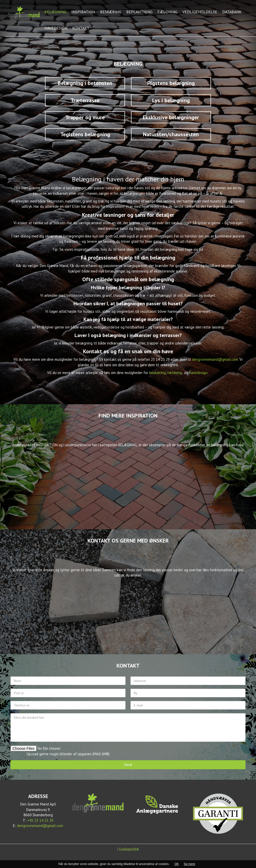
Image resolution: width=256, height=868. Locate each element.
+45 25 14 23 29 (40, 820)
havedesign (198, 373)
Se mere (189, 864)
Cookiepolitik (129, 849)
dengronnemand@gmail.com (215, 359)
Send (128, 765)
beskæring (157, 373)
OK (177, 864)
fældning (174, 373)
